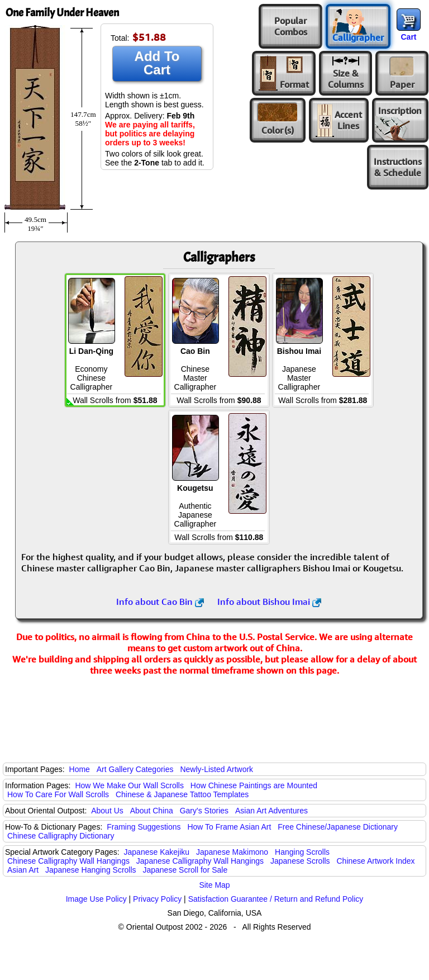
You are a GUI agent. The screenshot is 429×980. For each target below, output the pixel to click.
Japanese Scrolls (300, 861)
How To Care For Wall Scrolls (58, 794)
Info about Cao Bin (160, 602)
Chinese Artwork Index (376, 861)
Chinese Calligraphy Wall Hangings (68, 861)
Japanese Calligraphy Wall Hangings (200, 861)
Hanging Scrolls (302, 852)
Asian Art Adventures (271, 811)
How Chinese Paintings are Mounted (254, 785)
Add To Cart (157, 63)
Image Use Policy (96, 899)
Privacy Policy (157, 899)
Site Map (214, 885)
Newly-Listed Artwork (216, 769)
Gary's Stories (204, 811)
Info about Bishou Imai (269, 602)
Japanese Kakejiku (157, 852)
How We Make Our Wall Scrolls (129, 785)
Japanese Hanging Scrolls (91, 870)
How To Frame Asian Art (229, 827)
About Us (107, 811)
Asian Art (23, 870)
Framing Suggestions (144, 827)
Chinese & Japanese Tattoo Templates (182, 794)
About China (152, 811)
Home (80, 769)
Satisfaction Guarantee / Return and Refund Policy (276, 899)
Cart (408, 37)
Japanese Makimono (232, 852)
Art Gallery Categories (135, 769)
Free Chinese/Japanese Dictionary (338, 827)
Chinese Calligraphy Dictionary (61, 836)
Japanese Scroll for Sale (185, 870)
